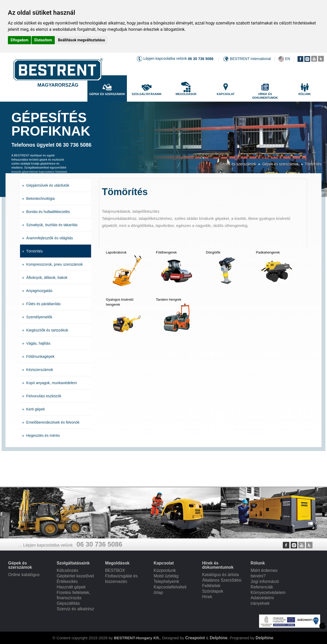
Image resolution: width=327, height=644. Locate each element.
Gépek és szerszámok (238, 164)
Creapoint (195, 638)
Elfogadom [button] (19, 40)
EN (288, 59)
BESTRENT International (250, 59)
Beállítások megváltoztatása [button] (81, 40)
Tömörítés (313, 164)
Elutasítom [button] (43, 40)
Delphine (219, 638)
